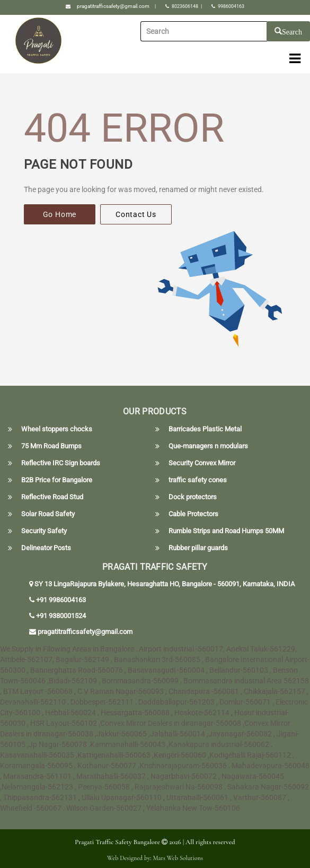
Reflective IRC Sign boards (61, 463)
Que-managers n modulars (208, 446)
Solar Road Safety (48, 514)
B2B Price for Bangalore (57, 480)
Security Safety (44, 531)
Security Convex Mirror (202, 463)
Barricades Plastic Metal (205, 429)
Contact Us (136, 214)
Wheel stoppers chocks (57, 429)
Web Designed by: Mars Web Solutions (155, 858)
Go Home (60, 214)
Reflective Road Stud (52, 497)
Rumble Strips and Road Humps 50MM (226, 531)
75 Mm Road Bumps (51, 446)
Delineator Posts (46, 548)
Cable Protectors (193, 514)
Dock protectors (193, 497)
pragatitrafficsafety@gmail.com (113, 6)
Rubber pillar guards (198, 548)
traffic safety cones (198, 480)
